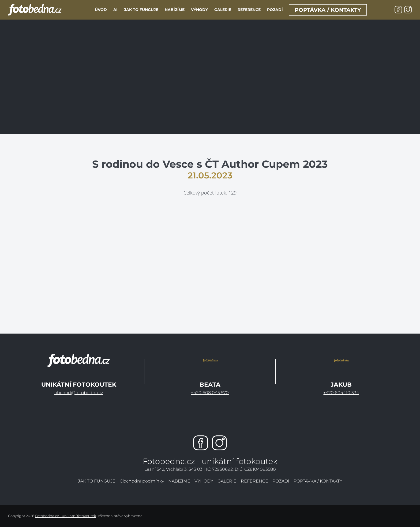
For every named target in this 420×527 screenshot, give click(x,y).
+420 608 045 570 (210, 393)
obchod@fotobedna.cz (79, 393)
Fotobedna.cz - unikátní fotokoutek (66, 516)
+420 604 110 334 (341, 393)
